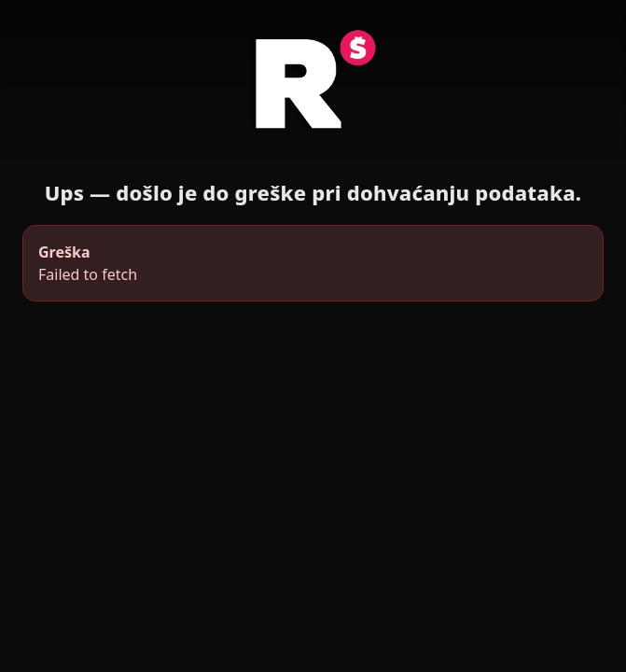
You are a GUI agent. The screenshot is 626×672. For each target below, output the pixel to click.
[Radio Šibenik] (313, 84)
